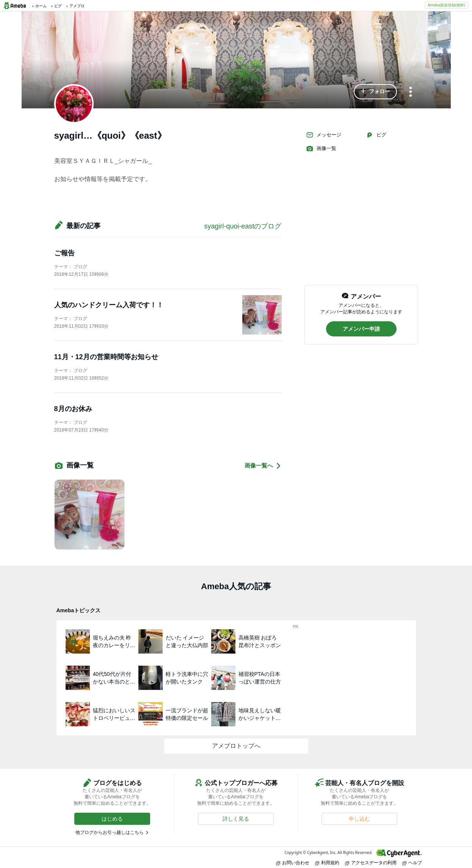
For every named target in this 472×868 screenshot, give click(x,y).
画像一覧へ (263, 466)
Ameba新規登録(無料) (446, 5)
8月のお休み (73, 409)
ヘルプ (412, 863)
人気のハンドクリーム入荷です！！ (109, 305)
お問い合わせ (293, 863)
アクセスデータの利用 (371, 863)
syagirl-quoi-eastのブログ (243, 226)
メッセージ (324, 135)
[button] (375, 92)
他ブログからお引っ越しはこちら (110, 832)
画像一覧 (321, 149)
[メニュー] (411, 92)
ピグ (376, 135)
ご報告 (64, 253)
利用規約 (327, 863)
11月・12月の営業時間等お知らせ (106, 357)
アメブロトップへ (236, 746)
